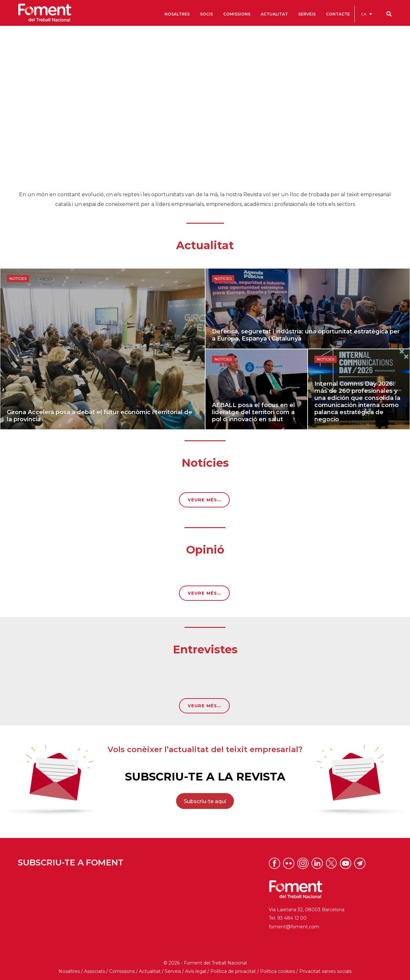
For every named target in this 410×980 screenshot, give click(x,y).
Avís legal (196, 971)
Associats (95, 971)
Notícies (18, 279)
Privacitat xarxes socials (325, 971)
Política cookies (278, 971)
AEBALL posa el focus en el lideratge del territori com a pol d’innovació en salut (253, 412)
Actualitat (150, 971)
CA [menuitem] (364, 14)
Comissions (122, 971)
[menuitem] (366, 14)
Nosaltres (69, 971)
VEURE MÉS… (204, 500)
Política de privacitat (233, 971)
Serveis (173, 971)
